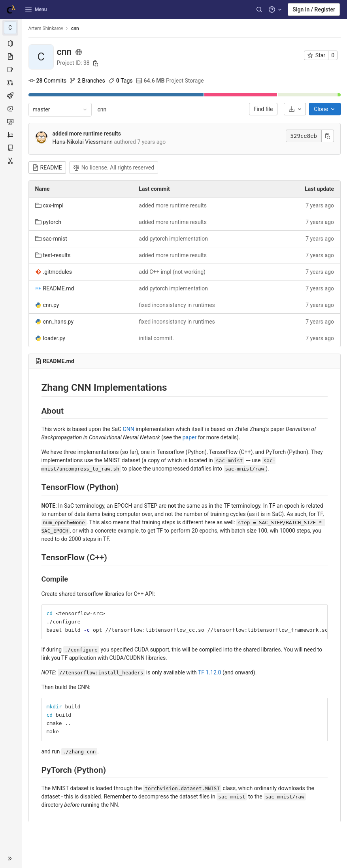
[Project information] (11, 43)
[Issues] (11, 70)
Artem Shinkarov (46, 28)
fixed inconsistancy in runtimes (177, 305)
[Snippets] (11, 161)
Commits (47, 81)
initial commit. (157, 338)
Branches (87, 81)
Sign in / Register (314, 9)
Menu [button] (36, 9)
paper (190, 437)
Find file (263, 109)
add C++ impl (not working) (173, 272)
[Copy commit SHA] (328, 136)
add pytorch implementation (174, 239)
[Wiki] (11, 148)
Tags (121, 81)
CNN (129, 429)
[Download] (295, 109)
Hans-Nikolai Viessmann (83, 142)
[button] (11, 859)
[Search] (259, 9)
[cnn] (11, 28)
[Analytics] (11, 135)
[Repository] (11, 56)
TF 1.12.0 (209, 672)
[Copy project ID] (96, 63)
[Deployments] (11, 109)
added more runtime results (87, 134)
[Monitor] (11, 122)
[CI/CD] (11, 96)
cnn (102, 109)
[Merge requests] (11, 83)
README (47, 168)
